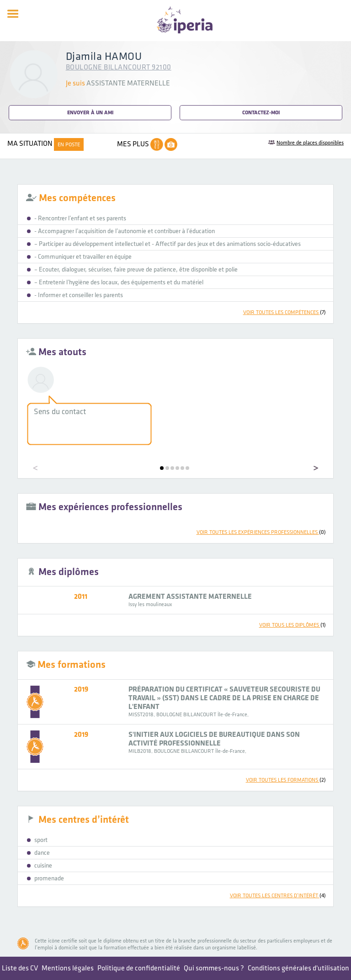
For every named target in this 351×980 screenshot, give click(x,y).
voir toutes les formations (286, 780)
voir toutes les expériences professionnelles (261, 532)
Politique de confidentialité (139, 968)
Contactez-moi (261, 113)
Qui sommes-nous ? (214, 968)
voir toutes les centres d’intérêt (278, 896)
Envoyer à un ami (90, 113)
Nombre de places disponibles (310, 143)
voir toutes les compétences (285, 312)
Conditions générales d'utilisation (298, 968)
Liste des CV (20, 968)
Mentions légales (68, 968)
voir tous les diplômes (292, 625)
